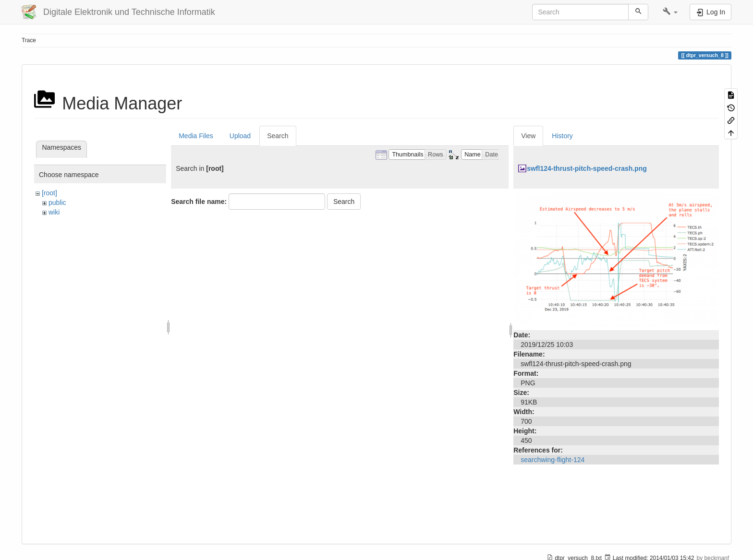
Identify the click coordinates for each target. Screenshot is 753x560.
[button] (670, 12)
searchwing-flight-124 (553, 460)
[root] (49, 193)
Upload (240, 136)
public (57, 203)
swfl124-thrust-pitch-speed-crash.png (587, 168)
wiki (54, 212)
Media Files (196, 136)
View (528, 136)
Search (278, 136)
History (562, 136)
